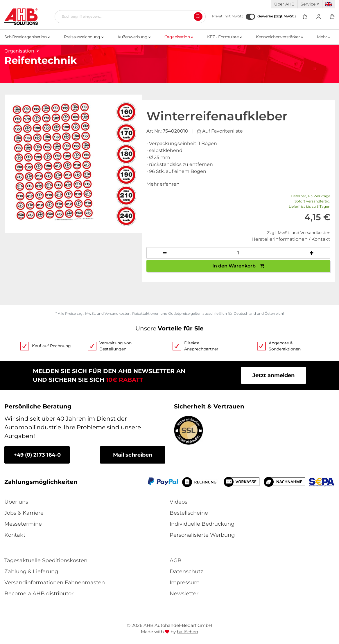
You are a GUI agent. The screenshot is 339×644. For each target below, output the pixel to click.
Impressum (185, 583)
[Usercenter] (319, 17)
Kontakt (15, 535)
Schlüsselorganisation (27, 37)
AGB (176, 560)
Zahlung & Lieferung (31, 571)
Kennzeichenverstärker (280, 37)
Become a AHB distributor (39, 594)
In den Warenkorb (238, 266)
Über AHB (284, 4)
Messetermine (23, 524)
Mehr (324, 37)
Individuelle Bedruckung (202, 524)
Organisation (179, 37)
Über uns (16, 502)
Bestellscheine (189, 513)
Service (310, 4)
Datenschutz (186, 571)
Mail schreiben (133, 455)
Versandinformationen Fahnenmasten (55, 583)
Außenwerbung (134, 37)
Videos (179, 502)
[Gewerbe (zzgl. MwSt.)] (250, 17)
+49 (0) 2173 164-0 (37, 455)
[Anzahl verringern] (165, 253)
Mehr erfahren (163, 184)
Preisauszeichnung (84, 37)
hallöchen (188, 632)
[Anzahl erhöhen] (312, 253)
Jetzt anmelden (273, 375)
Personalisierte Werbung (202, 535)
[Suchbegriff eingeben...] (128, 17)
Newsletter (184, 594)
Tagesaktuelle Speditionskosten (46, 560)
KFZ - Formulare (225, 37)
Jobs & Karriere (24, 513)
